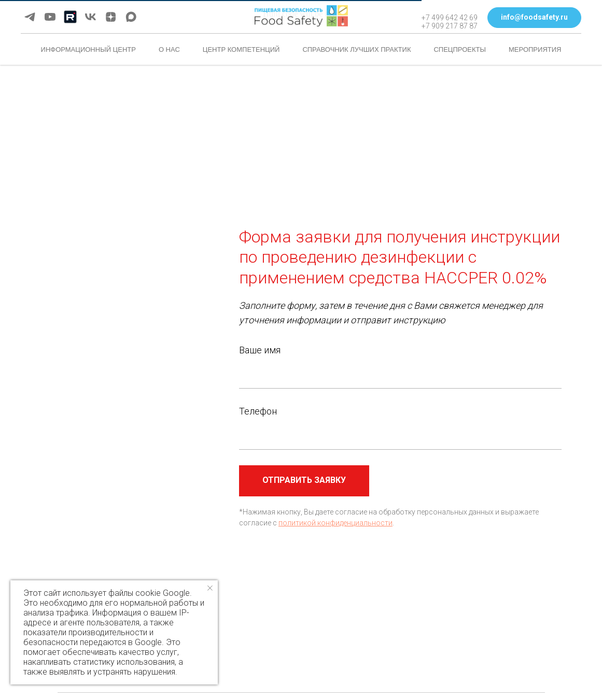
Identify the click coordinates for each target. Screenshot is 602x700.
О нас (169, 49)
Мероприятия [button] (535, 49)
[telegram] (30, 17)
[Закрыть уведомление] (210, 588)
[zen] (111, 17)
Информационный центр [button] (88, 49)
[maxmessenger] (131, 17)
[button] (534, 18)
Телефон (258, 411)
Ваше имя (260, 350)
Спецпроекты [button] (460, 49)
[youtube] (50, 17)
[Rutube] (70, 17)
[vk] (90, 17)
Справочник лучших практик (356, 49)
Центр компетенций (241, 49)
